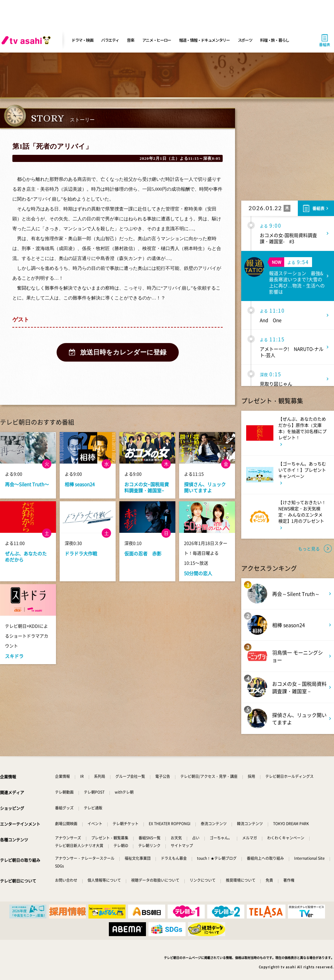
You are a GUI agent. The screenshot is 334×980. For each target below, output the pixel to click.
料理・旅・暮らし (275, 40)
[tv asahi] (27, 40)
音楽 (130, 40)
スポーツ (245, 40)
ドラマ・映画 (82, 40)
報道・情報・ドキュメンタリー (204, 40)
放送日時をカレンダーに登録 (123, 352)
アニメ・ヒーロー (157, 40)
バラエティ (110, 40)
